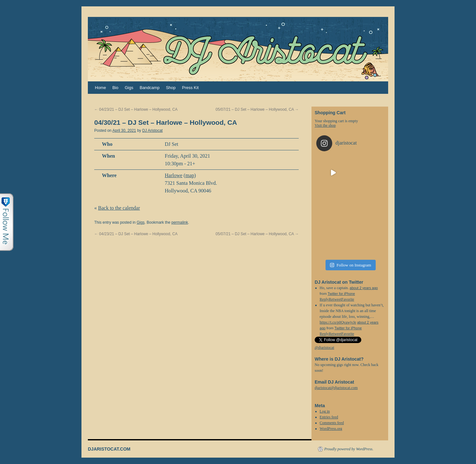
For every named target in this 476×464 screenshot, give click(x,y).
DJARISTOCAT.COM (109, 449)
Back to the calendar (119, 208)
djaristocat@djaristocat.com (336, 388)
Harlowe (174, 175)
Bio (115, 88)
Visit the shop (325, 125)
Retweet (335, 334)
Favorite (348, 334)
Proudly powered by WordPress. (349, 449)
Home (100, 88)
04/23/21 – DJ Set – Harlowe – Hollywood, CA (136, 109)
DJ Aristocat (152, 131)
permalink (180, 222)
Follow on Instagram (350, 265)
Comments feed (332, 423)
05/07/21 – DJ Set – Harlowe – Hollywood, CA (257, 109)
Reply (324, 334)
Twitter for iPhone (341, 294)
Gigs (129, 88)
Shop (171, 88)
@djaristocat (324, 348)
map (190, 175)
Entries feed (329, 417)
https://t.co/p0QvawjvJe (338, 322)
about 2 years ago (364, 288)
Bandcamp (150, 88)
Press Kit (190, 88)
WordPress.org (331, 429)
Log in (325, 411)
